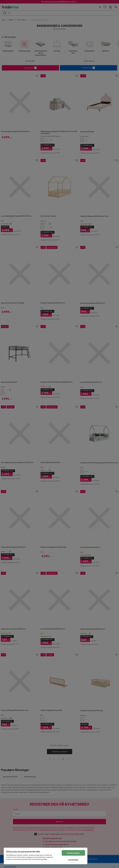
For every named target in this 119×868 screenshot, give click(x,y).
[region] (46, 856)
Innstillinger (73, 860)
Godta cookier (73, 853)
